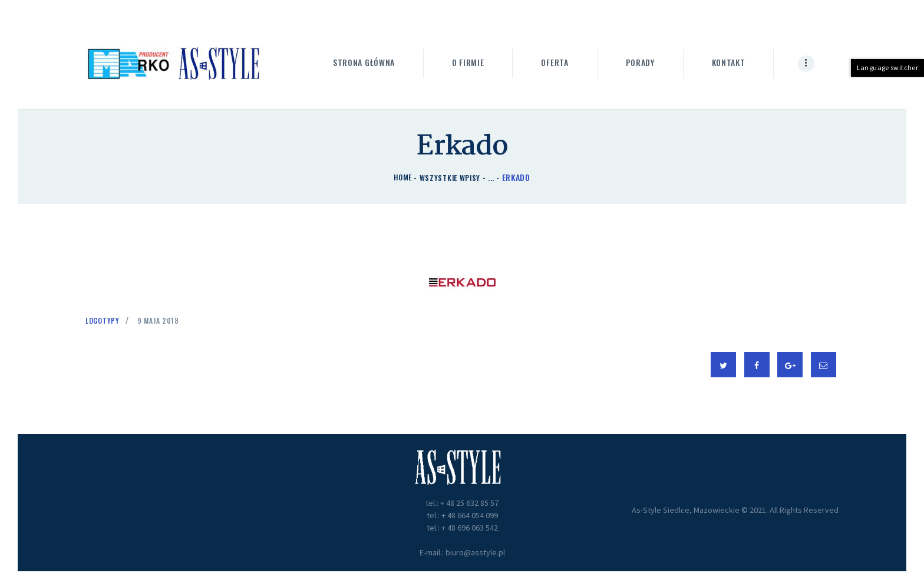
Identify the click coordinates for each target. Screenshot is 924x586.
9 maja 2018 (164, 319)
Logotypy (104, 319)
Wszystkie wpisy (451, 177)
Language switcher (889, 68)
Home (401, 177)
